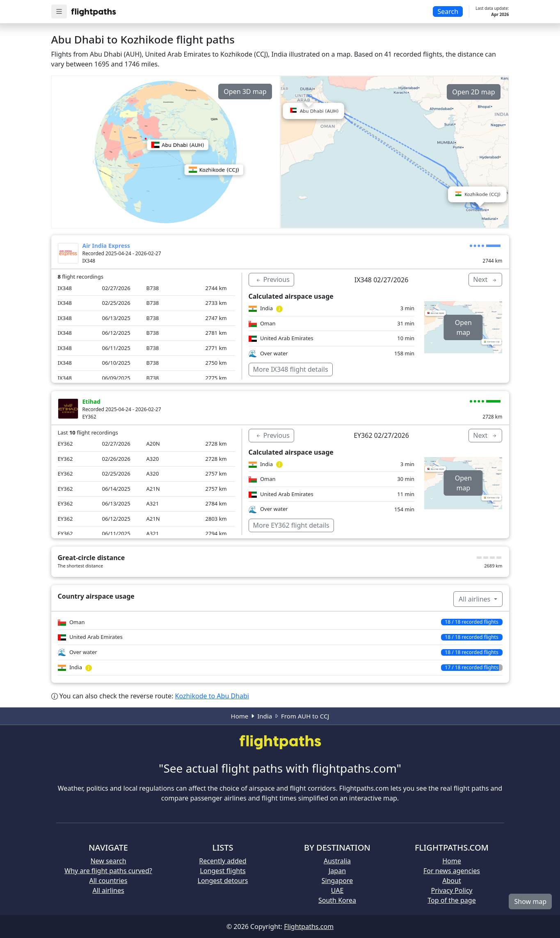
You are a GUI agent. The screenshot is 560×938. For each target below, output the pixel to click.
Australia (337, 861)
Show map (530, 901)
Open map (463, 327)
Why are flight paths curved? (108, 871)
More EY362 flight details (291, 525)
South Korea (337, 900)
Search (448, 11)
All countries (109, 881)
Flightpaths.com (309, 927)
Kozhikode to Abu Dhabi (212, 696)
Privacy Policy (452, 890)
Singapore (337, 881)
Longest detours (223, 881)
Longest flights (223, 871)
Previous (272, 279)
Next (485, 279)
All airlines (475, 599)
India (265, 716)
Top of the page (451, 900)
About (451, 881)
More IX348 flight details (291, 369)
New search (108, 861)
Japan (337, 871)
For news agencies (452, 871)
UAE (337, 890)
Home (240, 716)
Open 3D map (245, 92)
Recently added (223, 861)
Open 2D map (473, 92)
